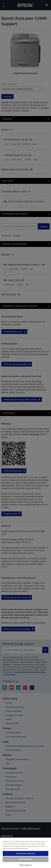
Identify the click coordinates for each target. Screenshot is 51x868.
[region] (26, 853)
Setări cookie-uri (26, 865)
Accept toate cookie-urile (25, 853)
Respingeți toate (25, 859)
